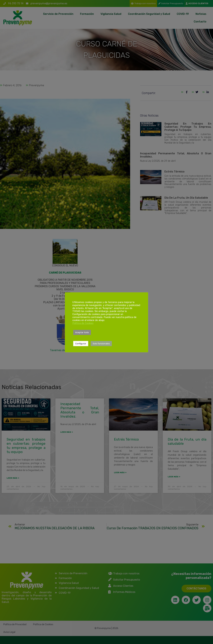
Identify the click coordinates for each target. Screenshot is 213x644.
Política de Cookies (83, 323)
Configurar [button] (81, 344)
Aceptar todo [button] (82, 332)
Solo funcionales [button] (101, 344)
